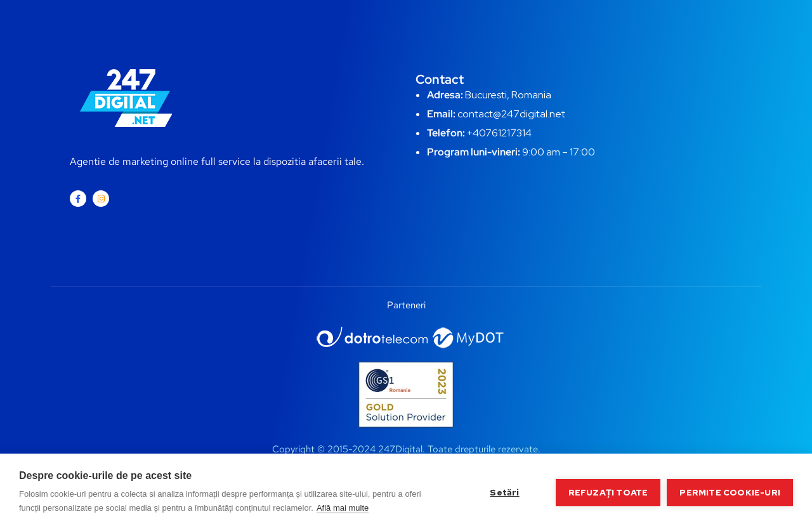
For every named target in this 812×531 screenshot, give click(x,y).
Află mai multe (343, 508)
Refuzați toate (608, 492)
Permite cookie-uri (730, 492)
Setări (504, 492)
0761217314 (505, 133)
